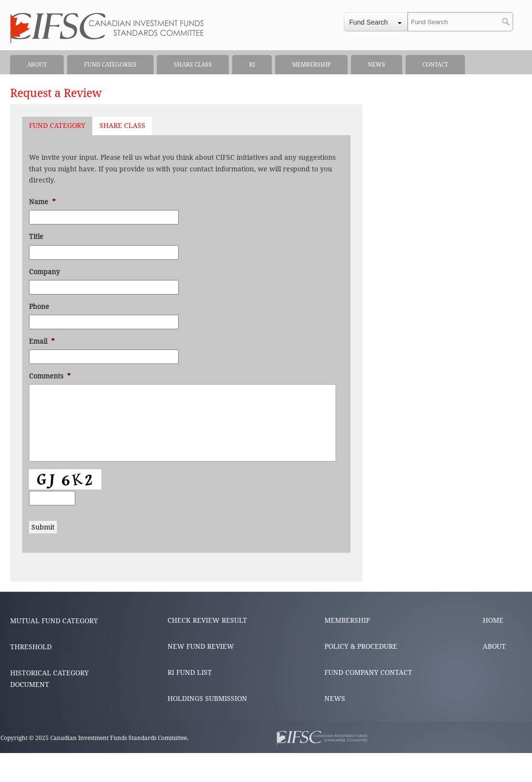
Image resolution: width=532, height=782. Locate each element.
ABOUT (494, 646)
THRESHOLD (31, 647)
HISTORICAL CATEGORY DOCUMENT (49, 679)
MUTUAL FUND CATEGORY (54, 621)
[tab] (57, 126)
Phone (39, 307)
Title (36, 237)
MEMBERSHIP (347, 620)
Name (42, 202)
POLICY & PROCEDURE (361, 646)
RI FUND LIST (190, 672)
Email (42, 341)
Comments (50, 376)
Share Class (122, 126)
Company (44, 272)
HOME (493, 620)
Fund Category (57, 126)
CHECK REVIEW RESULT (207, 620)
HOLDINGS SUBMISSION (207, 698)
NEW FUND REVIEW (201, 646)
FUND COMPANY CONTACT (368, 672)
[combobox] (376, 22)
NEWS (335, 698)
